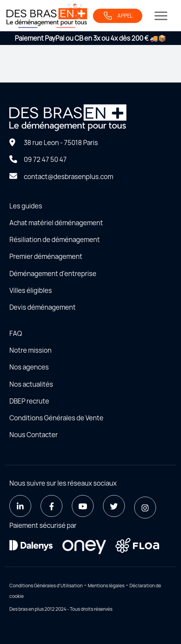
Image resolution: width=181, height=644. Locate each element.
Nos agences (29, 367)
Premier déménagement (46, 256)
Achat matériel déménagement (56, 223)
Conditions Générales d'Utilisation (46, 586)
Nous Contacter (34, 435)
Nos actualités (31, 384)
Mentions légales (106, 586)
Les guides (26, 206)
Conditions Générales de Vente (56, 418)
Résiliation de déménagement (55, 239)
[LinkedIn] (20, 506)
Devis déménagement (43, 307)
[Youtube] (83, 506)
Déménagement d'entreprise (53, 274)
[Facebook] (51, 506)
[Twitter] (114, 506)
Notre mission (30, 350)
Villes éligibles (31, 290)
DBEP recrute (29, 401)
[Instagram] (145, 508)
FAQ (16, 333)
